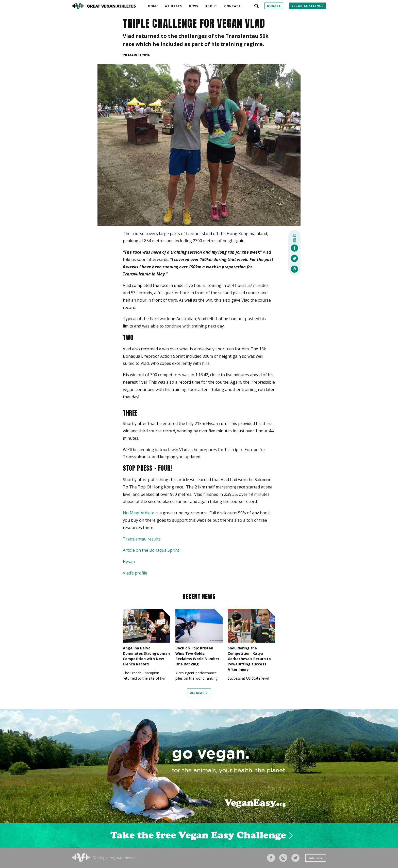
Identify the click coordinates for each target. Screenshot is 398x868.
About (211, 5)
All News (197, 693)
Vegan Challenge (307, 6)
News (194, 5)
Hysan (129, 562)
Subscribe (316, 858)
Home (153, 5)
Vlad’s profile (135, 573)
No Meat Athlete (139, 513)
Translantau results (142, 539)
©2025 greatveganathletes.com (115, 858)
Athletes (173, 5)
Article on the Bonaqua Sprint (151, 550)
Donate (274, 6)
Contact (233, 5)
